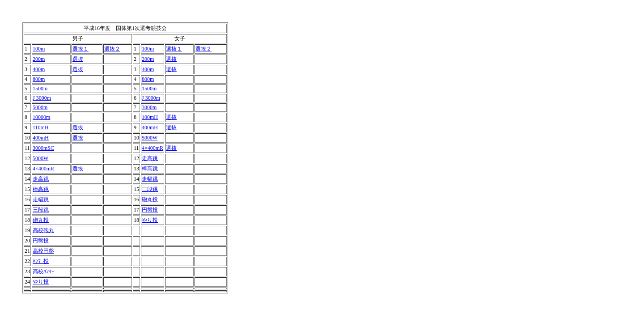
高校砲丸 (43, 230)
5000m (40, 107)
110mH (41, 127)
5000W (150, 138)
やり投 (150, 220)
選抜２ (112, 49)
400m (39, 69)
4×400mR (153, 148)
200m (39, 59)
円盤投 (150, 210)
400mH (150, 127)
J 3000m (42, 98)
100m (39, 49)
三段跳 (150, 189)
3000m (149, 107)
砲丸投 (150, 199)
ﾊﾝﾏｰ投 (41, 261)
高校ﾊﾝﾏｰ (43, 271)
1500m (40, 89)
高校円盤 (43, 251)
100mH (150, 117)
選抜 (78, 59)
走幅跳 (150, 179)
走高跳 (150, 158)
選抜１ (80, 49)
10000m (41, 117)
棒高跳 (150, 169)
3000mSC (43, 148)
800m (39, 79)
